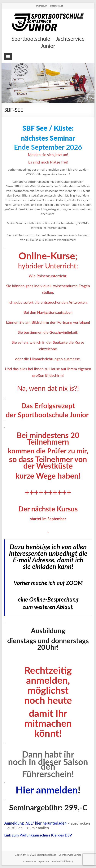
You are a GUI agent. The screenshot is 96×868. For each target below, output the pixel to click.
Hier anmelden (47, 790)
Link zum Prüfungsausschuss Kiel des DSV (38, 835)
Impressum (42, 6)
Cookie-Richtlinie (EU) (62, 861)
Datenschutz (57, 6)
